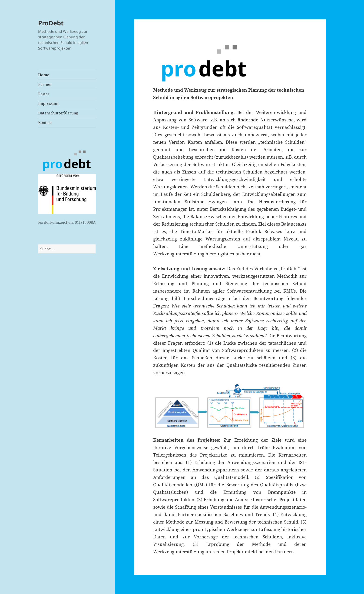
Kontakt (45, 123)
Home (44, 75)
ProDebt (51, 23)
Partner (45, 84)
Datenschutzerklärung (58, 113)
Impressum (48, 103)
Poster (44, 94)
